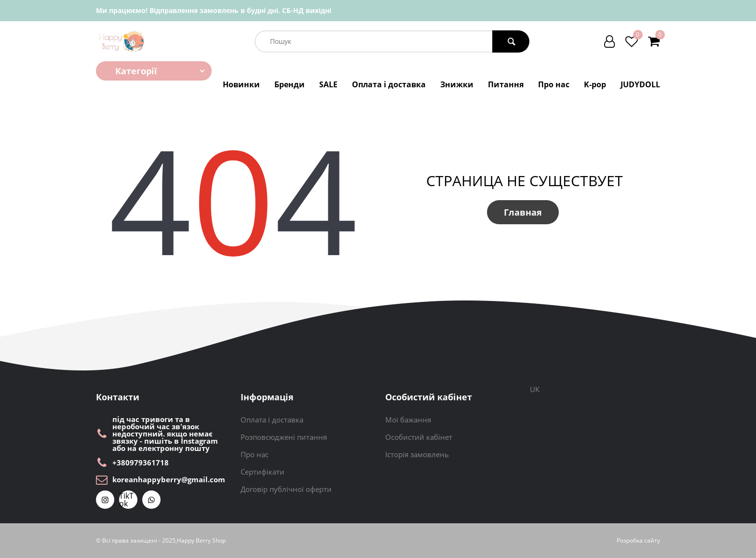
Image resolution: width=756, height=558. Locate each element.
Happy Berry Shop (201, 541)
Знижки (457, 84)
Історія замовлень (417, 454)
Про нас (554, 84)
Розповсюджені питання (284, 437)
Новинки (241, 84)
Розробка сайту (638, 541)
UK (535, 389)
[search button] (511, 41)
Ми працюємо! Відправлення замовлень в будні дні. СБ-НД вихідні (214, 10)
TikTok (126, 500)
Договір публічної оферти (286, 489)
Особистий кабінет (419, 437)
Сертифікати (263, 472)
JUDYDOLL (640, 84)
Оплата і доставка (389, 84)
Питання (506, 84)
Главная (523, 212)
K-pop (595, 84)
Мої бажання (408, 420)
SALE (328, 84)
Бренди (290, 84)
